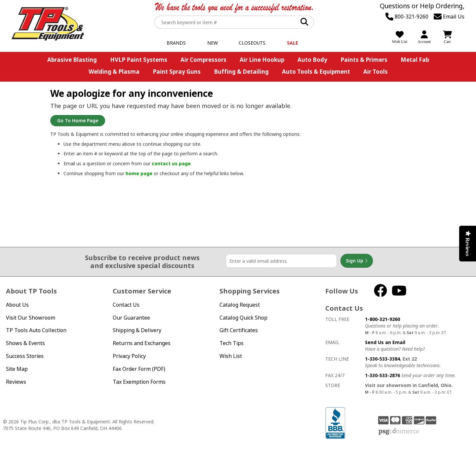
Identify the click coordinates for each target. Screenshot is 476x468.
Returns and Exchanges (142, 343)
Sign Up (357, 261)
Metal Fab (415, 60)
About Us (17, 305)
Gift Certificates (239, 330)
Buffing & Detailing (241, 72)
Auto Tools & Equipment (316, 72)
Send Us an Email (385, 342)
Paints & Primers (364, 60)
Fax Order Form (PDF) (139, 369)
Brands (176, 43)
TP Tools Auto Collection (36, 330)
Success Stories (25, 356)
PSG (399, 432)
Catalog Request (240, 305)
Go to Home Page (78, 120)
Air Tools (376, 72)
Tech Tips (232, 343)
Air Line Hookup (262, 60)
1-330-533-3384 (382, 359)
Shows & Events (25, 343)
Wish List (231, 356)
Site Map (17, 369)
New (213, 43)
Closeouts (252, 43)
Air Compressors (203, 60)
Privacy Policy (129, 356)
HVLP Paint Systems (139, 60)
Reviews (16, 382)
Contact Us (126, 305)
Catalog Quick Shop (243, 318)
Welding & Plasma (114, 72)
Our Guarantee (131, 318)
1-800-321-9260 (382, 319)
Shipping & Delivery (137, 330)
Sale (293, 43)
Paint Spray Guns (177, 72)
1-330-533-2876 (382, 375)
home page (139, 173)
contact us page (171, 163)
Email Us (449, 17)
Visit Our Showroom (31, 318)
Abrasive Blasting (72, 60)
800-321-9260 (407, 17)
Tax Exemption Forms (139, 382)
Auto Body (312, 60)
